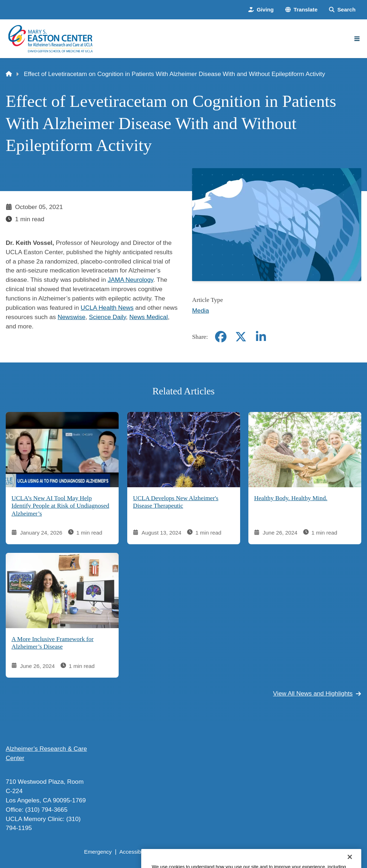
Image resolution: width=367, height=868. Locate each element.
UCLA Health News (107, 308)
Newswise (72, 317)
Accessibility (134, 852)
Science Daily (107, 317)
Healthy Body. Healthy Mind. (291, 498)
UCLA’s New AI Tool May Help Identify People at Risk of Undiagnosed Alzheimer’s (60, 506)
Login (297, 852)
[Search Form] (342, 10)
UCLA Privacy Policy (182, 852)
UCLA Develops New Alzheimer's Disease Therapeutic (176, 502)
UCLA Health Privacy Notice (248, 852)
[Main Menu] (357, 39)
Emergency (98, 852)
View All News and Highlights (317, 693)
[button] (301, 10)
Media (201, 310)
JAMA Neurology (130, 280)
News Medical (149, 317)
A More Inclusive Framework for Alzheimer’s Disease (53, 643)
